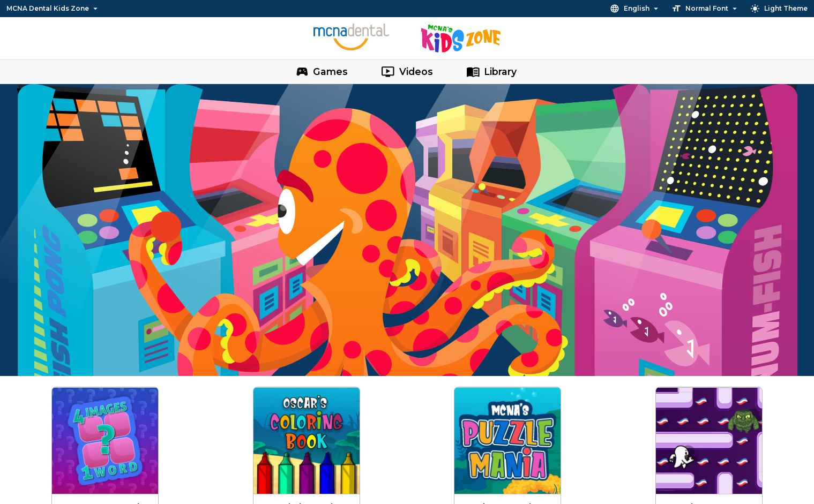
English (635, 9)
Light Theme (779, 9)
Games (322, 72)
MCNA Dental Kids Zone (53, 9)
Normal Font (705, 9)
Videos (407, 72)
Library (492, 72)
